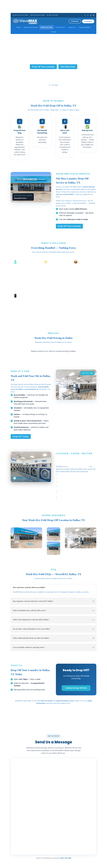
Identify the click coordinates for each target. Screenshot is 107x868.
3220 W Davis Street (37, 15)
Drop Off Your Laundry (43, 67)
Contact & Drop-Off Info (76, 688)
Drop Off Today (21, 437)
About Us (72, 27)
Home (18, 27)
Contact (53, 32)
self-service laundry (47, 701)
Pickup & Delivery (85, 27)
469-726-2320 (52, 15)
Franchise (75, 21)
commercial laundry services (65, 701)
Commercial (60, 27)
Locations (88, 21)
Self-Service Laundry (31, 27)
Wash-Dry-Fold (47, 27)
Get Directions (68, 67)
